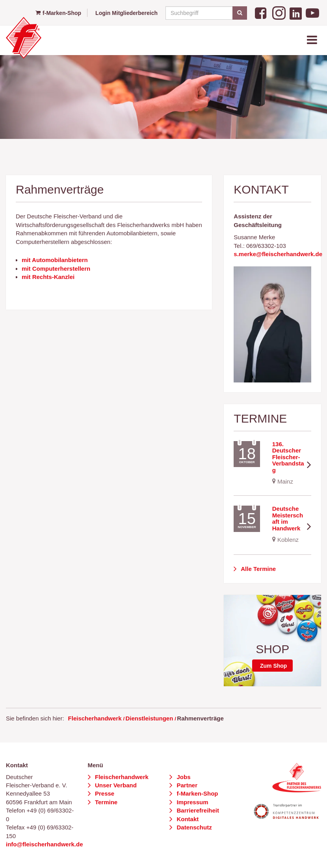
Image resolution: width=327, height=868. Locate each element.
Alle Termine (258, 569)
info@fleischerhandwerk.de (45, 844)
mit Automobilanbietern (55, 260)
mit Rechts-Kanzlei (48, 277)
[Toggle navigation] (313, 40)
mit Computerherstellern (56, 269)
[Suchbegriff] (205, 13)
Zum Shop (273, 666)
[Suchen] (240, 13)
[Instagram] (279, 12)
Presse (104, 793)
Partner (186, 785)
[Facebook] (262, 12)
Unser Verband (115, 785)
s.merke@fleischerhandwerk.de (278, 254)
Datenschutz (193, 827)
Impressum (191, 802)
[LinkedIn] (296, 12)
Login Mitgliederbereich (126, 13)
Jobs (183, 777)
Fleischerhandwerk (95, 718)
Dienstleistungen (149, 718)
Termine (105, 802)
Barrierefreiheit (197, 810)
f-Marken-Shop (58, 13)
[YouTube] (312, 12)
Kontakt (187, 819)
